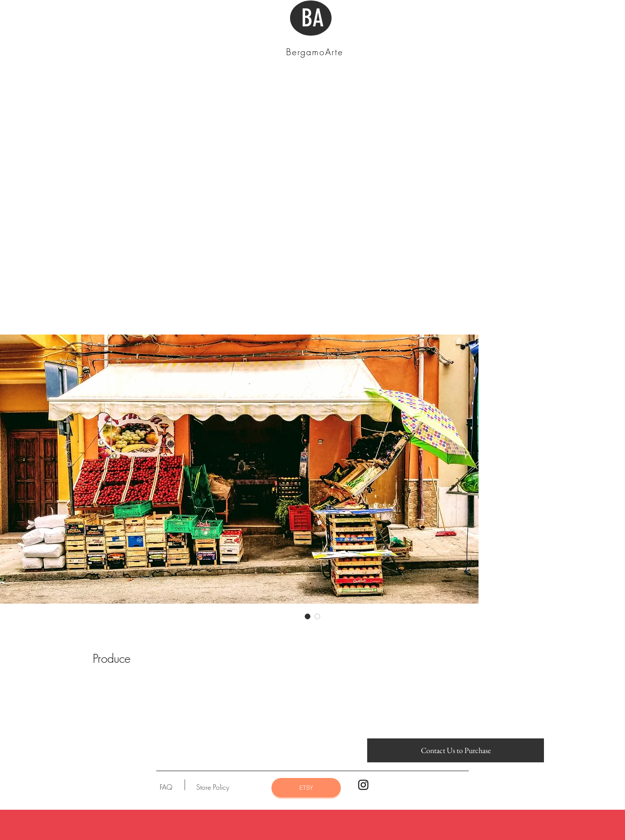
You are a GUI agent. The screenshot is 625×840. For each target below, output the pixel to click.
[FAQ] (166, 787)
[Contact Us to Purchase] (456, 750)
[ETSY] (306, 788)
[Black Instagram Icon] (363, 785)
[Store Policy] (213, 787)
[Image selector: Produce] (308, 616)
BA (312, 18)
